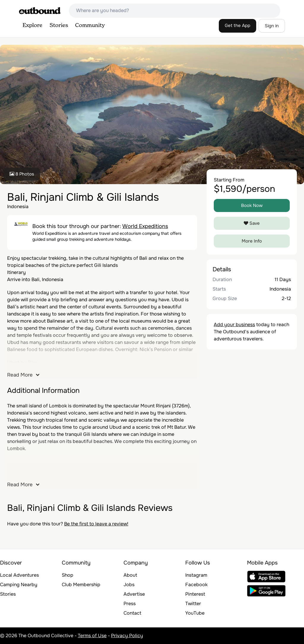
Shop (68, 575)
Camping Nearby (19, 585)
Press (130, 604)
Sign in (272, 26)
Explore (33, 25)
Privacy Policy (127, 636)
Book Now (252, 205)
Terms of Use (92, 636)
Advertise (134, 594)
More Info (252, 241)
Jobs (129, 585)
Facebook (196, 585)
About (130, 575)
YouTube (195, 613)
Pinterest (195, 594)
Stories (59, 25)
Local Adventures (19, 575)
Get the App (237, 25)
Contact (132, 613)
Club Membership (81, 585)
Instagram (196, 575)
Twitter (193, 604)
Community (90, 25)
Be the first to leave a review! (96, 524)
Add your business (234, 325)
